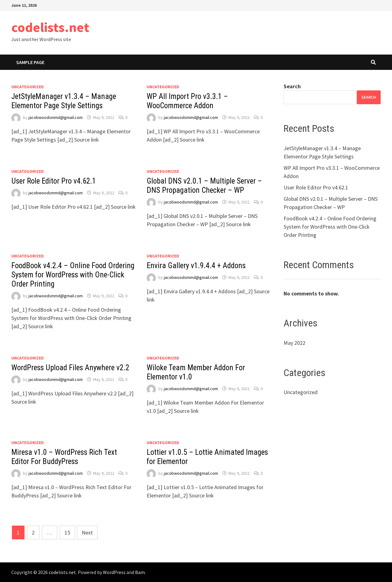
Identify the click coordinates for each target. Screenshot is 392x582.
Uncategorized (28, 87)
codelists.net (50, 27)
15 (67, 533)
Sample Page (30, 62)
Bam (140, 572)
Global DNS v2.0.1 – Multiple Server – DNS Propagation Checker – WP (204, 186)
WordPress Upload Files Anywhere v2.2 (70, 368)
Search (292, 86)
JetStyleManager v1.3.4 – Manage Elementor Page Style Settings (64, 101)
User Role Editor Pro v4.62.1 (54, 181)
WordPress (114, 572)
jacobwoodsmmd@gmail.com (56, 117)
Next (87, 533)
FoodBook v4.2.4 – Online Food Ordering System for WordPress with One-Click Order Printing (73, 275)
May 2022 (294, 343)
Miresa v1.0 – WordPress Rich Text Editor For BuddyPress (64, 457)
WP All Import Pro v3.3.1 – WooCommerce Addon (187, 101)
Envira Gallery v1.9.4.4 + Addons (196, 266)
